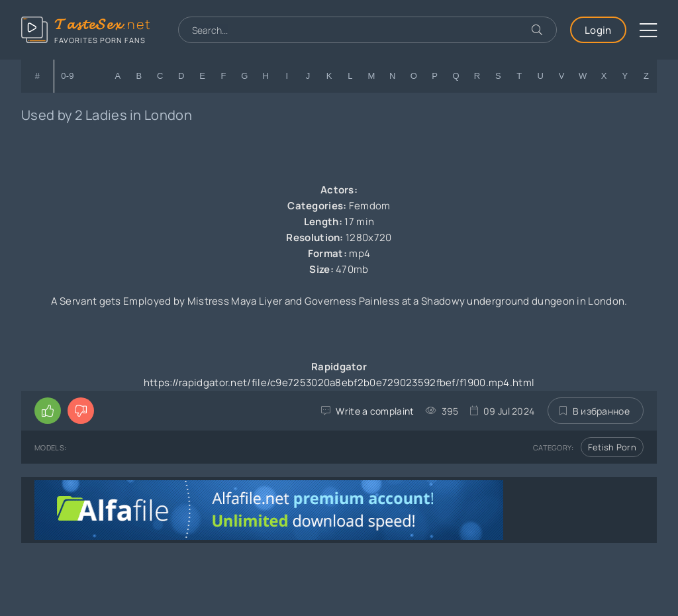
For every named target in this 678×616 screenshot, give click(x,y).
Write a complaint (375, 411)
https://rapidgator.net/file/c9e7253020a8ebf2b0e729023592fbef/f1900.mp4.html (339, 383)
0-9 (68, 76)
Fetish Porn (612, 447)
